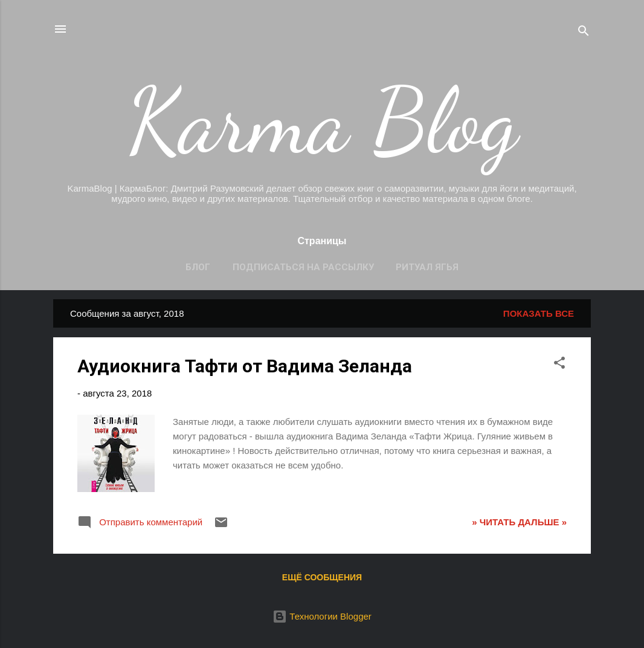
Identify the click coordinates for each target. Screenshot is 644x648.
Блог (198, 267)
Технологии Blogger (322, 616)
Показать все (539, 313)
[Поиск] (584, 33)
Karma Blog (322, 121)
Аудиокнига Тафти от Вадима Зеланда (245, 366)
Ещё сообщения (322, 577)
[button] (559, 365)
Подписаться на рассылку (303, 267)
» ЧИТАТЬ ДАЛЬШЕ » (519, 522)
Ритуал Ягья (427, 267)
